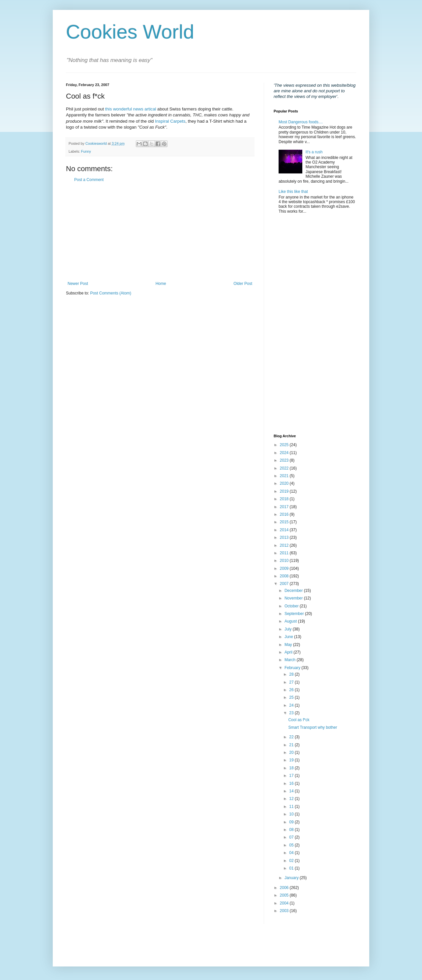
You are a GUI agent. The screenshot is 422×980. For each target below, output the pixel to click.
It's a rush (314, 152)
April (289, 652)
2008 (285, 576)
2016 (285, 514)
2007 (285, 584)
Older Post (243, 284)
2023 (285, 460)
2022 (285, 468)
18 (292, 768)
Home (161, 284)
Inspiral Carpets (170, 121)
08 (292, 830)
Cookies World (130, 32)
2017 (285, 507)
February (293, 668)
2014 (285, 530)
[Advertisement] (160, 232)
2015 (285, 522)
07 (292, 837)
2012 (285, 545)
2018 (285, 499)
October (292, 606)
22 (292, 737)
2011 (285, 553)
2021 (285, 476)
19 (292, 760)
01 (292, 868)
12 (292, 799)
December (294, 591)
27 (292, 682)
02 (292, 861)
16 (292, 783)
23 (292, 713)
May (289, 645)
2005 (285, 895)
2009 (285, 568)
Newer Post (78, 284)
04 (292, 853)
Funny (86, 151)
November (294, 598)
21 (292, 745)
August (291, 621)
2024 (285, 453)
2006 (285, 888)
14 (292, 791)
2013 (285, 537)
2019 (285, 491)
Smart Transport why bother (313, 727)
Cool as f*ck (299, 720)
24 (292, 705)
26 (292, 690)
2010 (285, 561)
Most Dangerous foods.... (301, 122)
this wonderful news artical (131, 109)
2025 (285, 445)
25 (292, 697)
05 (292, 845)
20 (292, 752)
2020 (285, 483)
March (291, 660)
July (289, 629)
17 (292, 776)
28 (292, 674)
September (295, 614)
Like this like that (293, 192)
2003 (285, 911)
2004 (285, 903)
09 (292, 822)
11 (292, 807)
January (292, 878)
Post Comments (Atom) (111, 293)
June (289, 637)
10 (292, 814)
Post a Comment (89, 180)
